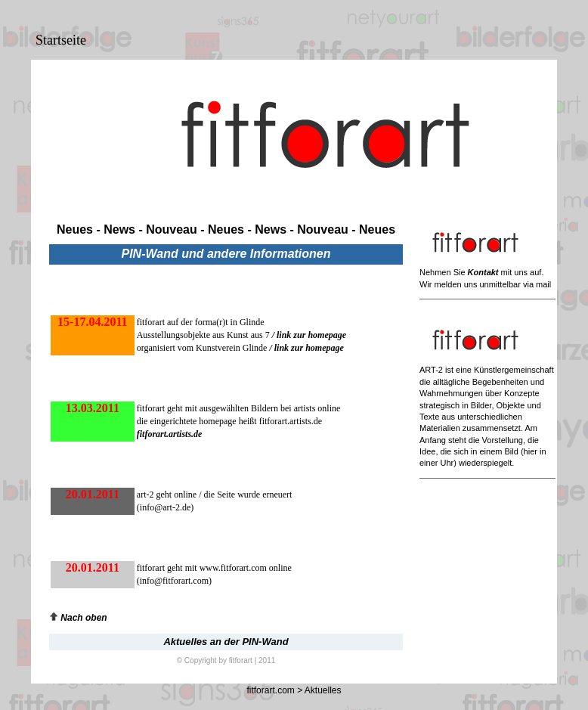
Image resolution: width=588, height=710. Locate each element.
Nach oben (78, 618)
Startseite (61, 40)
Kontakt (483, 272)
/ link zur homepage (309, 335)
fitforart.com (270, 690)
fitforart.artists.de (170, 434)
